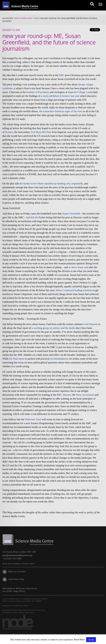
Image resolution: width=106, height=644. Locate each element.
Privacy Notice (29, 564)
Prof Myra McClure (41, 132)
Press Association (85, 395)
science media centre (23, 18)
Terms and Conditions (12, 564)
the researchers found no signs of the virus (61, 111)
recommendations (59, 359)
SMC (62, 75)
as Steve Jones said (78, 267)
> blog (35, 18)
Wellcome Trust (33, 419)
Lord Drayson (91, 324)
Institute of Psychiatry (38, 92)
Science (9, 132)
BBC (59, 395)
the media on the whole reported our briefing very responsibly (51, 184)
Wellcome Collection (25, 588)
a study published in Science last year (60, 96)
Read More (79, 640)
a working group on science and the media (54, 328)
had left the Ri (34, 217)
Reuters (67, 395)
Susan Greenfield (71, 214)
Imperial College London (81, 92)
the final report (17, 359)
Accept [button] (91, 640)
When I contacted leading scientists (74, 290)
